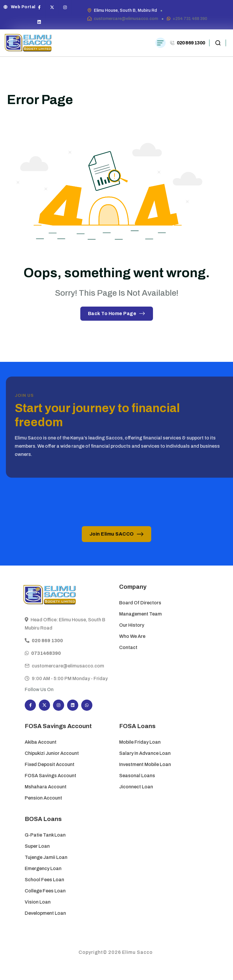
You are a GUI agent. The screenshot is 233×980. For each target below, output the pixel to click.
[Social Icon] (39, 7)
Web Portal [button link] (20, 7)
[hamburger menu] (160, 43)
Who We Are (132, 636)
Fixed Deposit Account (50, 764)
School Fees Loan (44, 880)
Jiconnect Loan (136, 787)
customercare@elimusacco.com (126, 19)
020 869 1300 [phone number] (191, 43)
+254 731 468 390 (190, 19)
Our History (132, 625)
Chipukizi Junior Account (52, 753)
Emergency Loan (43, 868)
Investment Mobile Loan (145, 764)
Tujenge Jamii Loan (46, 857)
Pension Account (43, 798)
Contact (128, 647)
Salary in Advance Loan (145, 753)
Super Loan (38, 846)
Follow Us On (39, 689)
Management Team (140, 614)
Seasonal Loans (137, 776)
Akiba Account (41, 742)
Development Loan (45, 913)
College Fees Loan (45, 891)
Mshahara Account (46, 787)
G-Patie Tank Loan (45, 835)
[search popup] (218, 43)
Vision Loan (38, 902)
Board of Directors (140, 603)
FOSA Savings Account (50, 776)
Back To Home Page (117, 313)
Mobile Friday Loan (140, 742)
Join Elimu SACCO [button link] (117, 534)
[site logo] (28, 43)
